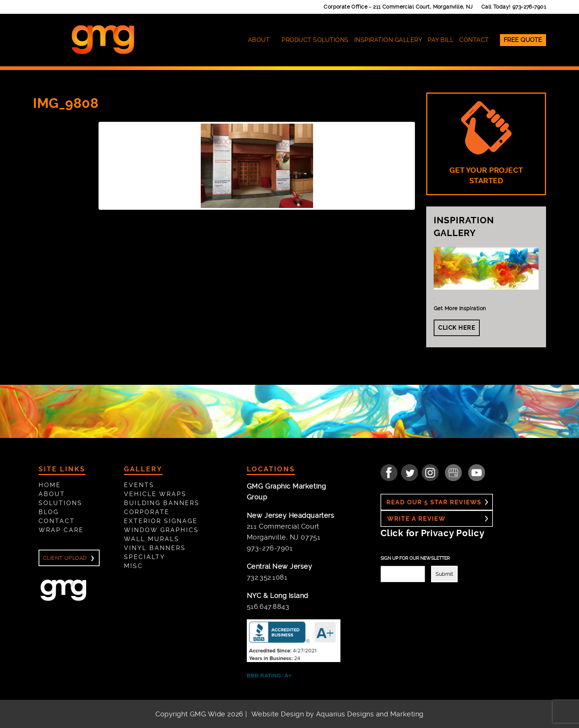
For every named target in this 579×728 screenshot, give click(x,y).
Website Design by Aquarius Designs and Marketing (337, 714)
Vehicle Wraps (155, 494)
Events (139, 485)
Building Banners (162, 503)
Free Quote (523, 40)
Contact (474, 40)
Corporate (147, 512)
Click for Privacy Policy (432, 533)
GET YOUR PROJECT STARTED (486, 143)
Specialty (145, 557)
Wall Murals (152, 539)
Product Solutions (315, 40)
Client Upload (65, 558)
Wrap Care (61, 530)
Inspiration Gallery (388, 40)
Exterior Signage (161, 521)
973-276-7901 (529, 7)
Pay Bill (441, 40)
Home (50, 485)
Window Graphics (161, 530)
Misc (134, 566)
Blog (49, 512)
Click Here (457, 328)
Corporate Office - (398, 7)
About (259, 40)
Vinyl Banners (155, 548)
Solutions (60, 503)
